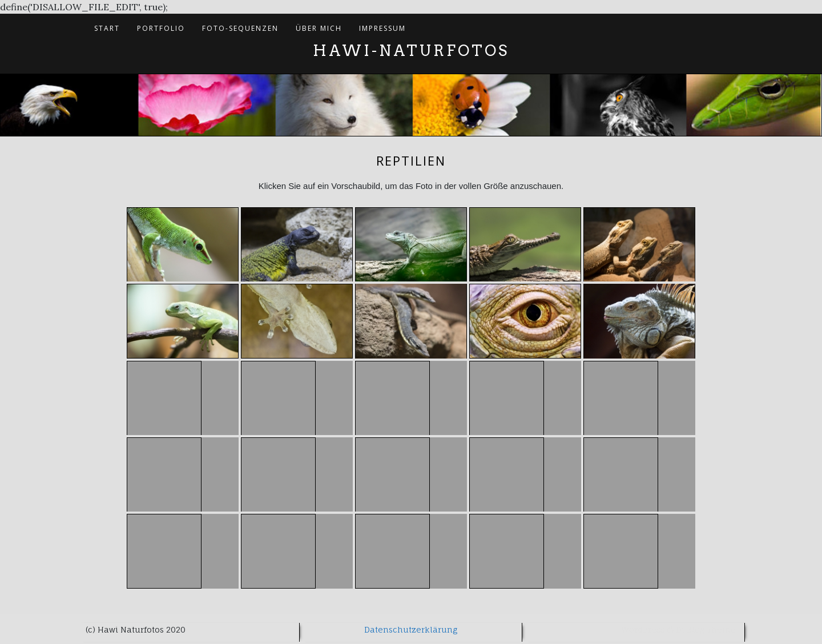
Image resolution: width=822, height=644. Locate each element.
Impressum (382, 28)
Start (107, 28)
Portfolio (161, 28)
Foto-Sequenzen (240, 28)
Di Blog (686, 629)
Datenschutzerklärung (411, 629)
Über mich (319, 28)
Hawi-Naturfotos (411, 51)
